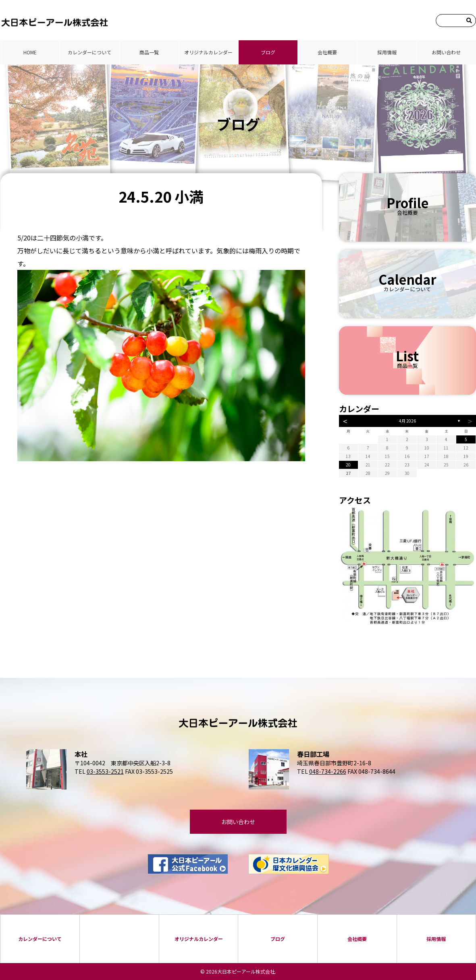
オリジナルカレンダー (208, 52)
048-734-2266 (328, 771)
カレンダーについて (89, 52)
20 (348, 465)
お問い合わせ (446, 52)
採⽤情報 (387, 52)
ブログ (268, 52)
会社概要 (327, 52)
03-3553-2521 (105, 771)
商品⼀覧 (149, 52)
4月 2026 (407, 421)
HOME (30, 52)
